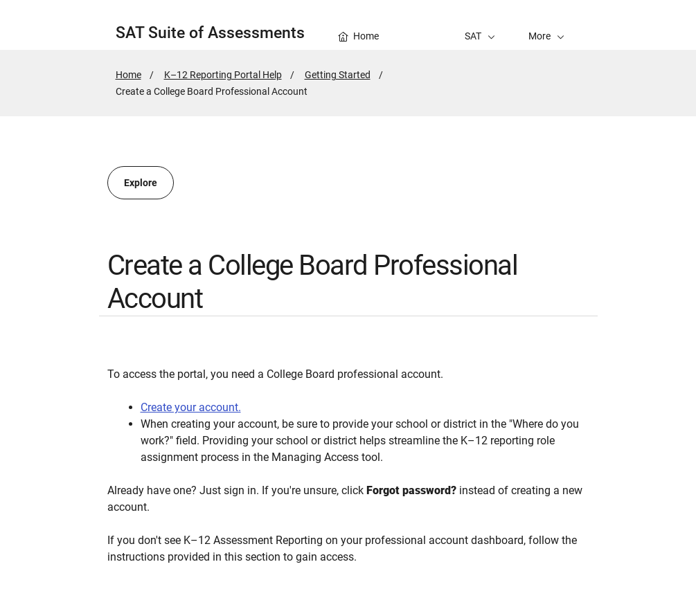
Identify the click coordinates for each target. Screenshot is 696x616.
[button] (546, 25)
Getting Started (338, 75)
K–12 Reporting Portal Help (223, 75)
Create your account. (191, 407)
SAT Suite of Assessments (210, 33)
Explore (141, 183)
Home (128, 75)
